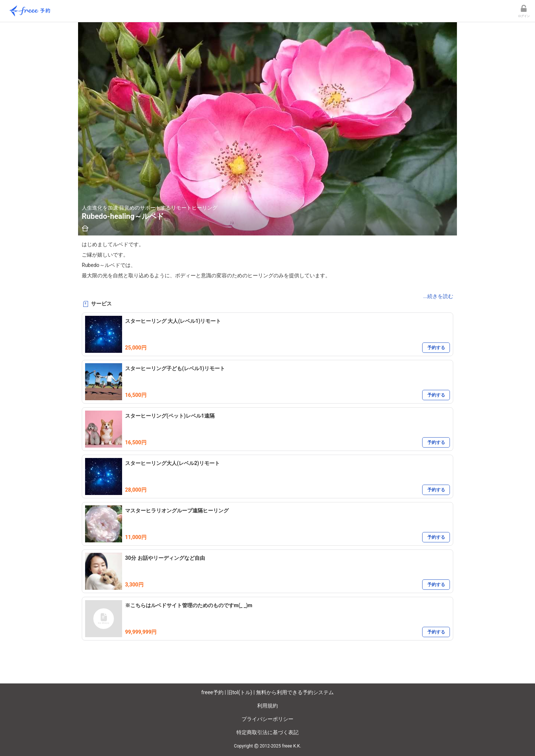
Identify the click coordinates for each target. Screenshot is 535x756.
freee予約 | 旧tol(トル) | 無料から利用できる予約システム (267, 692)
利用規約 (267, 706)
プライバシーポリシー (267, 719)
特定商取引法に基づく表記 (267, 732)
